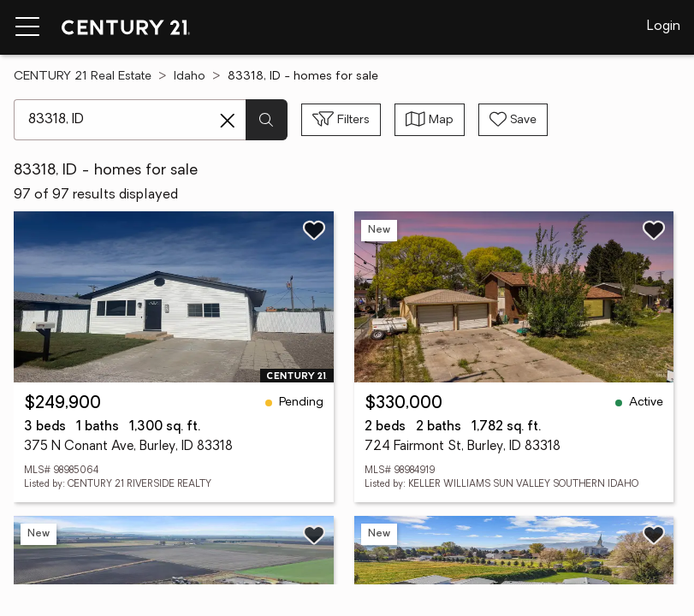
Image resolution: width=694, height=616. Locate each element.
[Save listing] (314, 230)
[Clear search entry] (228, 121)
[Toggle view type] (430, 120)
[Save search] (513, 120)
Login (664, 27)
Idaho (190, 77)
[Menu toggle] (27, 27)
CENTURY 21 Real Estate (83, 77)
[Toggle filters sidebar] (341, 120)
